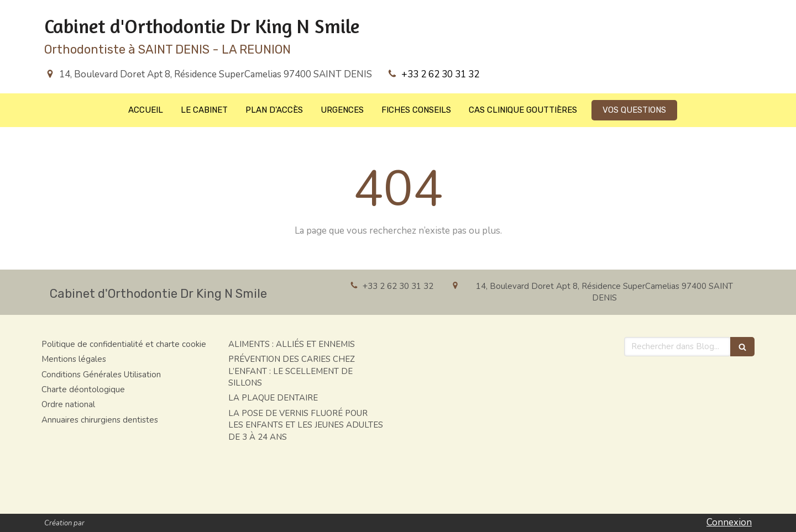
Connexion (729, 522)
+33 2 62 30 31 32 (440, 74)
